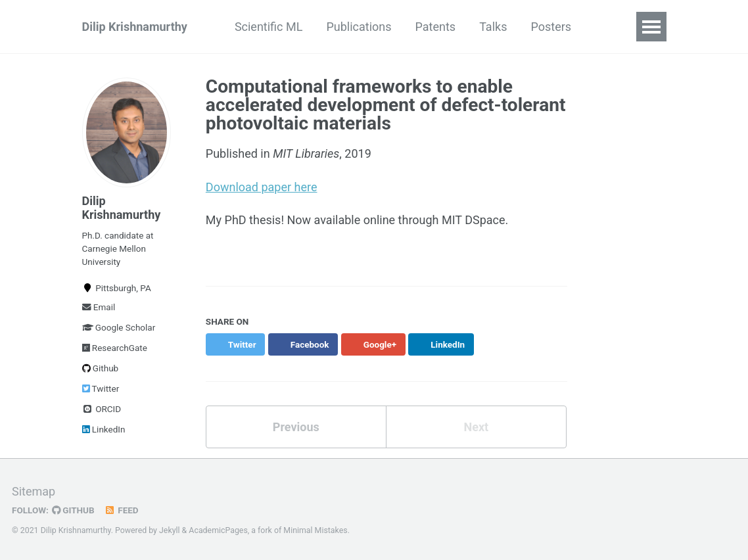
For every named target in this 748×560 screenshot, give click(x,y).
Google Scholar (119, 327)
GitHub (73, 510)
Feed (122, 510)
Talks (493, 27)
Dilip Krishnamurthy (135, 27)
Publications (359, 27)
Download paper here (262, 187)
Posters (551, 27)
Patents (436, 27)
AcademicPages (218, 530)
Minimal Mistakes (315, 530)
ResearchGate (115, 348)
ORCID (102, 409)
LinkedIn (104, 429)
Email (99, 307)
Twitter (101, 388)
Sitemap (34, 491)
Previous (296, 427)
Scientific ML (269, 27)
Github (101, 368)
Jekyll (170, 530)
